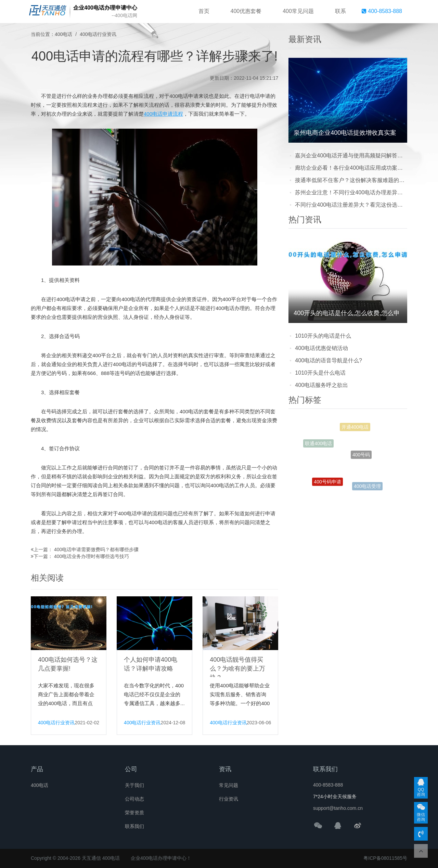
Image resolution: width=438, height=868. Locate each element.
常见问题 (229, 785)
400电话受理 (367, 487)
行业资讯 (229, 799)
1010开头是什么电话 (320, 373)
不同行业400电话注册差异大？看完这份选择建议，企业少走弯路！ (351, 205)
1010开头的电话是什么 (323, 336)
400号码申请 (327, 484)
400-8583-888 (382, 11)
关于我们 (134, 785)
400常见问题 (298, 11)
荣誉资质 (134, 813)
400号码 (361, 460)
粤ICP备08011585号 (385, 858)
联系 (340, 11)
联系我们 (134, 826)
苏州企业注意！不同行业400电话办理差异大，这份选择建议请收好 (351, 192)
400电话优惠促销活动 (321, 348)
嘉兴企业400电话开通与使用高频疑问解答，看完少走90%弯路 (351, 156)
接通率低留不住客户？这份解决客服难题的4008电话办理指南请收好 (351, 180)
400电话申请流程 (163, 114)
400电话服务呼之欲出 (321, 385)
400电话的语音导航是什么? (328, 360)
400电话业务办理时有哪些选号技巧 (92, 556)
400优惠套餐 (246, 11)
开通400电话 (355, 429)
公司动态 (134, 799)
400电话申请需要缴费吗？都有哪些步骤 (96, 549)
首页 (204, 11)
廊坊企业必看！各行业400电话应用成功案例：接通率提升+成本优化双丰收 (351, 168)
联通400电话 (318, 445)
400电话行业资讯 (98, 34)
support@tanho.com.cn (338, 808)
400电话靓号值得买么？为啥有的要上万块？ (237, 669)
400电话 (63, 34)
